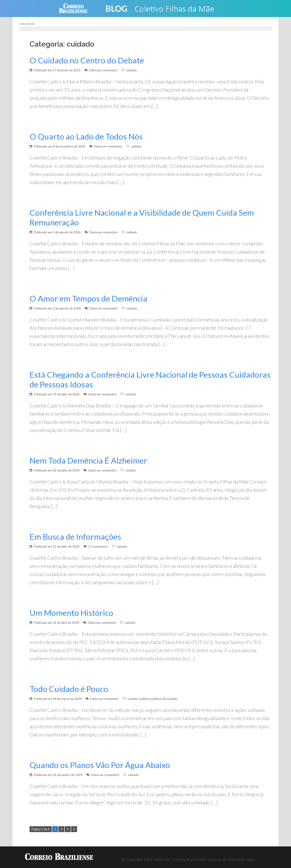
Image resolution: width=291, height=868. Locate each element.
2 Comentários (98, 546)
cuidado (132, 70)
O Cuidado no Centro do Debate (87, 60)
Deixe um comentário (103, 70)
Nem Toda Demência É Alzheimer (88, 460)
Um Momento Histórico (71, 613)
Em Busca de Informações (75, 537)
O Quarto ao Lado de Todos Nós (86, 136)
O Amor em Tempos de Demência (88, 298)
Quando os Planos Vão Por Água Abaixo (100, 765)
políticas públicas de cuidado (158, 699)
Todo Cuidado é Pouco (69, 689)
